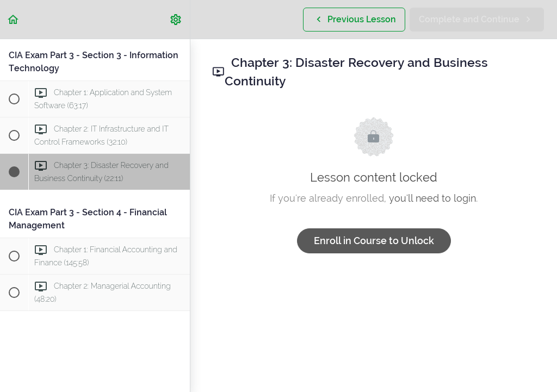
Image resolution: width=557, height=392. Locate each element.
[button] (14, 19)
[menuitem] (176, 19)
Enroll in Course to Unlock (374, 241)
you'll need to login (432, 198)
